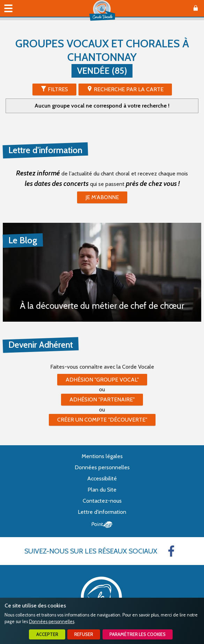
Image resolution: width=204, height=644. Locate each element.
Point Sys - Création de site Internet (102, 525)
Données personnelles (52, 622)
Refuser (84, 634)
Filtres (58, 89)
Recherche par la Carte (129, 89)
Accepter (47, 634)
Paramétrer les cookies (138, 634)
